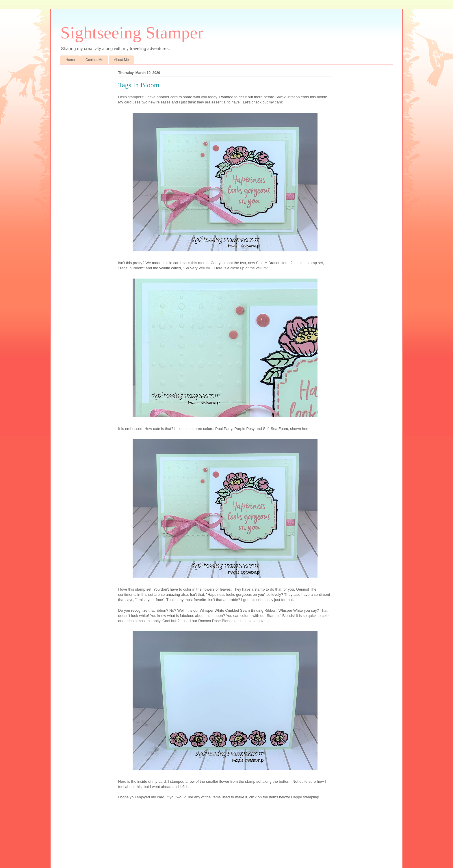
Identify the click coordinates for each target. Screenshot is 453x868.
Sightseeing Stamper (132, 33)
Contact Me (94, 60)
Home (70, 60)
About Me (121, 60)
